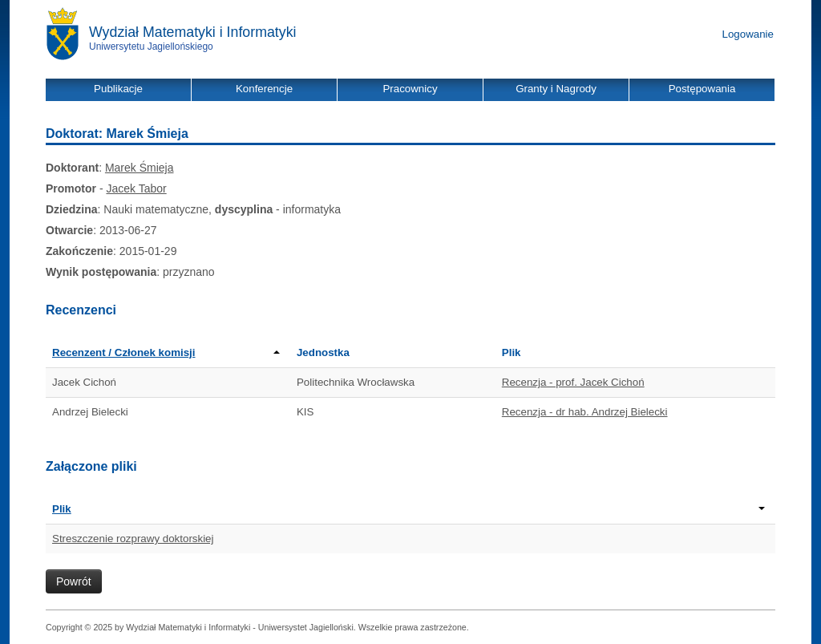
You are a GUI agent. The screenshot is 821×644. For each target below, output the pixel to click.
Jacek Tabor (136, 188)
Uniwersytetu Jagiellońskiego (151, 47)
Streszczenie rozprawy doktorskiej (133, 539)
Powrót (74, 581)
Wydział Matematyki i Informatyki (193, 32)
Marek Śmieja (140, 168)
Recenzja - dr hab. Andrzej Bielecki (585, 412)
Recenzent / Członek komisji (166, 352)
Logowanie (748, 34)
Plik (408, 509)
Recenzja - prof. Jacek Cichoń (573, 382)
